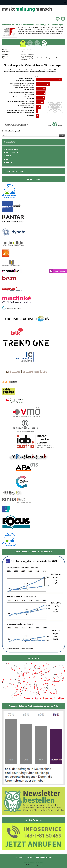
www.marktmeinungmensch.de (34, 863)
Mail (58, 19)
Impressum (19, 857)
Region (8, 156)
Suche (62, 135)
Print (63, 19)
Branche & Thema (12, 149)
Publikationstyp (12, 153)
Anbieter (9, 163)
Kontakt (30, 857)
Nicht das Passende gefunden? (15, 171)
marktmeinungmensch (27, 9)
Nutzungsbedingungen (44, 857)
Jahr (7, 159)
